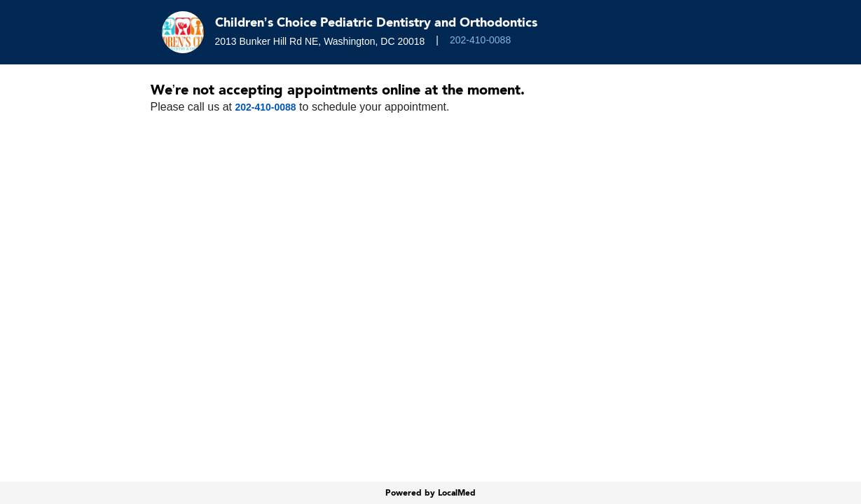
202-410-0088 (480, 40)
